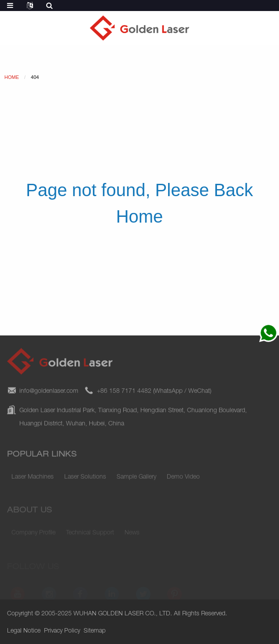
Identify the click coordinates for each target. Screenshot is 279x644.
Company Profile (33, 534)
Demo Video (183, 479)
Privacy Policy (62, 631)
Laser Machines (33, 479)
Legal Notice (24, 631)
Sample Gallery (136, 479)
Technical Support (90, 534)
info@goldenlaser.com (49, 395)
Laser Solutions (85, 479)
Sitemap (95, 631)
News (132, 534)
